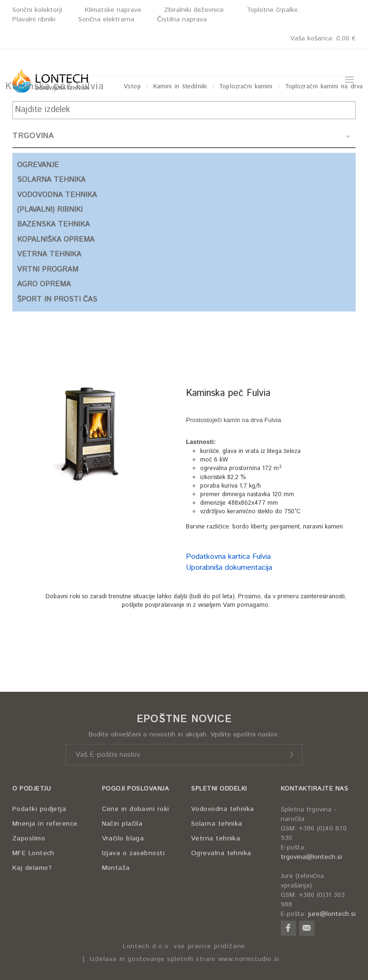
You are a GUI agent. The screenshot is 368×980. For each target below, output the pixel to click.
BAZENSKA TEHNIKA (53, 224)
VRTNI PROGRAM (48, 269)
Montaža (116, 868)
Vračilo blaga (123, 839)
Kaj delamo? (32, 868)
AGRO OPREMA (44, 284)
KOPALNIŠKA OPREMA (56, 240)
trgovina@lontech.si (311, 857)
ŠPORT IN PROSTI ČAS (57, 299)
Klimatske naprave (113, 10)
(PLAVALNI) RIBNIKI (50, 210)
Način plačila (122, 824)
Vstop (132, 87)
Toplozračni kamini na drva (324, 87)
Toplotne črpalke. (273, 10)
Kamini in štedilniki (180, 87)
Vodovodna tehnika (223, 809)
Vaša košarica (323, 38)
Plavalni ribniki (34, 19)
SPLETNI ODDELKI (219, 789)
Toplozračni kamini (246, 87)
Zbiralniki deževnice (194, 10)
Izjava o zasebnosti (133, 853)
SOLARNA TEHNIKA (51, 180)
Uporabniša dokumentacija (229, 568)
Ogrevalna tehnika (221, 853)
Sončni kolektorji (37, 10)
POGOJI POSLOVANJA (136, 789)
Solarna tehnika (217, 824)
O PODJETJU (32, 789)
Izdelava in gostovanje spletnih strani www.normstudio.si (184, 959)
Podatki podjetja (39, 809)
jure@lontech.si (332, 914)
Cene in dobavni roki (136, 809)
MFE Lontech (33, 853)
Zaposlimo (29, 839)
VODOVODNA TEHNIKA (57, 195)
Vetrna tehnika (216, 839)
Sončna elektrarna (106, 19)
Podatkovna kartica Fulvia (228, 557)
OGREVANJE (38, 165)
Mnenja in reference (45, 824)
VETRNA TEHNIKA (49, 254)
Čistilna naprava (182, 19)
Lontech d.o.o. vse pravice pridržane (184, 947)
